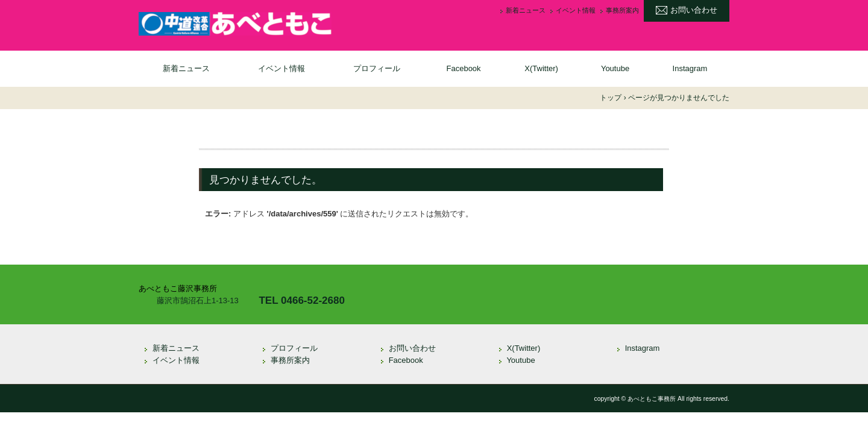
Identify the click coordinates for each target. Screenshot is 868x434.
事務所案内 (622, 11)
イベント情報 (576, 11)
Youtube (615, 68)
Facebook (464, 68)
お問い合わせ (694, 10)
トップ (611, 98)
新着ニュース (526, 11)
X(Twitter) (541, 68)
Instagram (690, 68)
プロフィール (377, 68)
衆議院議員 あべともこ (235, 24)
